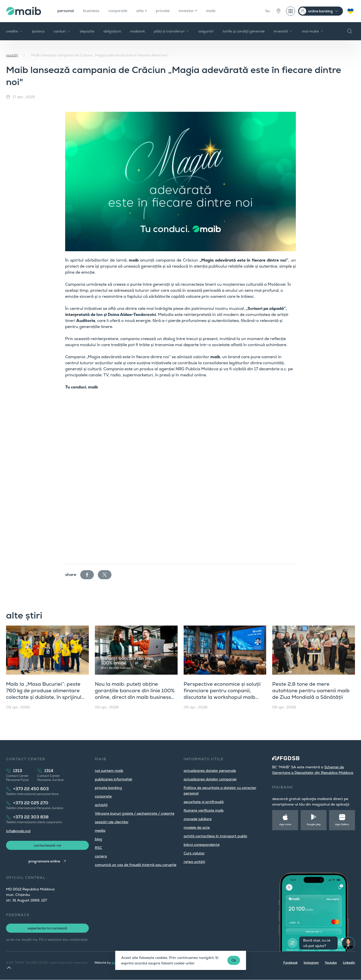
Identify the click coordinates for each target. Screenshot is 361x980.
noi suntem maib (109, 771)
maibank (137, 31)
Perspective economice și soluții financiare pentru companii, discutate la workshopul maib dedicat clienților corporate (222, 694)
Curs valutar (194, 853)
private (164, 11)
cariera (101, 856)
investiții (283, 31)
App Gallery (342, 824)
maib (213, 11)
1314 (49, 771)
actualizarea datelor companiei (210, 779)
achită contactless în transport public (215, 836)
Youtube (331, 963)
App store (285, 824)
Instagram (311, 963)
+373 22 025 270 (31, 803)
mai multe (313, 31)
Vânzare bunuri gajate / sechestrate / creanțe (135, 813)
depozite (87, 31)
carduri (62, 31)
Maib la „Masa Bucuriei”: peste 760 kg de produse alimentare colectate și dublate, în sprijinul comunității (44, 694)
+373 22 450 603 (31, 789)
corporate (119, 11)
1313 (18, 771)
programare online (44, 861)
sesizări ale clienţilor (112, 822)
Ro (268, 11)
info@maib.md (18, 831)
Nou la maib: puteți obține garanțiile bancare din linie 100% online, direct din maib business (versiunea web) (135, 694)
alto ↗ (143, 11)
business (92, 11)
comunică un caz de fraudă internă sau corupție (136, 865)
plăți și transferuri (172, 31)
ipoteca (38, 31)
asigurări (206, 31)
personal (66, 11)
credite (14, 31)
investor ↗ (190, 11)
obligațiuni (112, 31)
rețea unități (194, 862)
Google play (314, 824)
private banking (108, 788)
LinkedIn (349, 963)
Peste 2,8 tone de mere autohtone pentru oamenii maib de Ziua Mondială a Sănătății (311, 691)
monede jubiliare (198, 819)
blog (98, 839)
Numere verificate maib (204, 810)
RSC (98, 848)
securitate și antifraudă (204, 802)
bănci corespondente (202, 845)
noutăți (12, 55)
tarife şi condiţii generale (244, 31)
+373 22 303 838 (31, 817)
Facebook (290, 963)
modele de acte (197, 827)
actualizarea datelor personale (210, 771)
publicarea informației (113, 779)
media (100, 830)
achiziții (101, 805)
